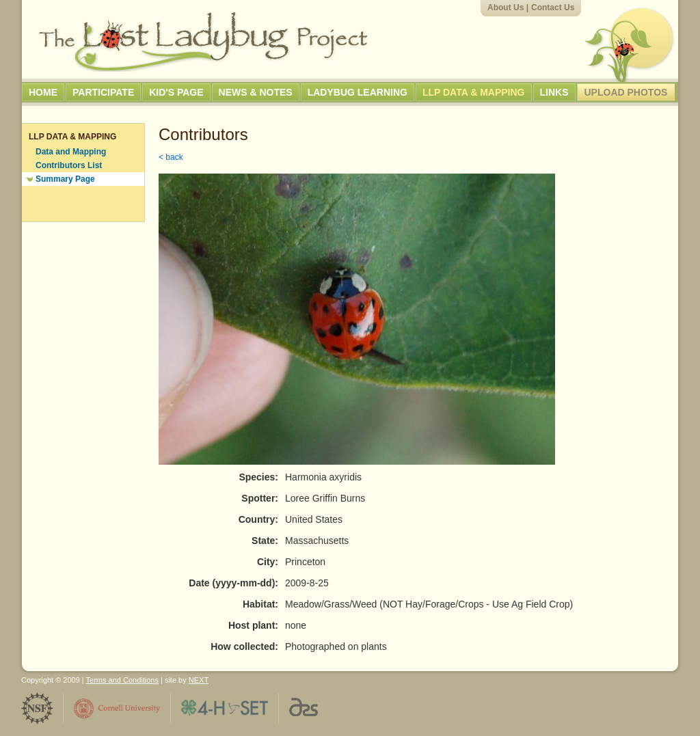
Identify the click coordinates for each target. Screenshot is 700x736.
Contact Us (553, 8)
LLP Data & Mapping (474, 92)
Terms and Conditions (122, 680)
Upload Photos (626, 92)
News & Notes (256, 92)
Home (43, 92)
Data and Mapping (71, 152)
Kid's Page (176, 92)
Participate (103, 92)
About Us (506, 8)
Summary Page (65, 179)
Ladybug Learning (358, 92)
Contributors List (69, 165)
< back (171, 157)
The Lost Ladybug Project (203, 42)
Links (554, 92)
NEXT (199, 680)
